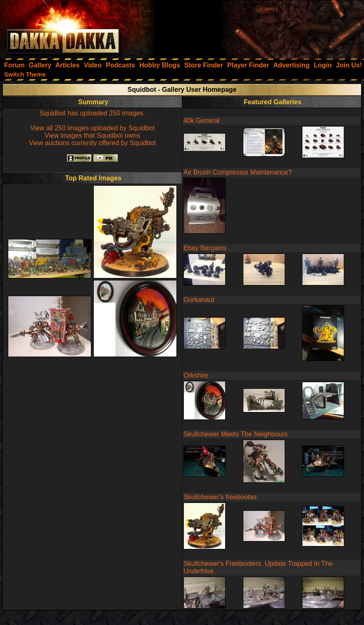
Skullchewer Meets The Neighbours (236, 434)
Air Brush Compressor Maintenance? (238, 172)
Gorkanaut (199, 300)
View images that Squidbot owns (92, 135)
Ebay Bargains (205, 248)
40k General (201, 121)
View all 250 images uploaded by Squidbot (92, 128)
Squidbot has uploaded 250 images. (92, 113)
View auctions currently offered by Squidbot (92, 143)
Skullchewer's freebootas (220, 497)
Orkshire (196, 375)
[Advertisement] (253, 27)
